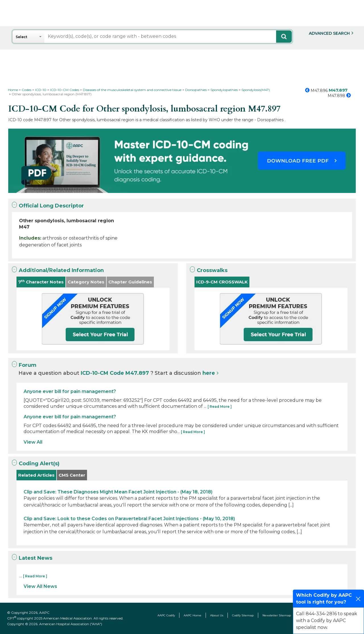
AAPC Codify (166, 615)
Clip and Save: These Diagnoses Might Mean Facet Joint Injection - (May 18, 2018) (118, 492)
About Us (217, 615)
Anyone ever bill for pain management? (70, 391)
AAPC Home (193, 615)
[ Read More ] (220, 406)
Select (21, 37)
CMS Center (72, 475)
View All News (40, 586)
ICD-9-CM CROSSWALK (222, 282)
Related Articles (36, 475)
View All (33, 442)
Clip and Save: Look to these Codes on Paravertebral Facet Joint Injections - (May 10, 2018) (129, 519)
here (209, 373)
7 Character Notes (41, 282)
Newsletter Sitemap (277, 615)
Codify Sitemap (243, 615)
